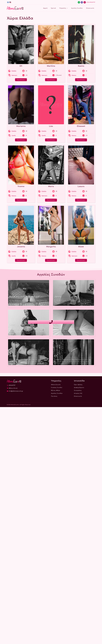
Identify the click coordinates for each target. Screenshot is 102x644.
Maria (51, 186)
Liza (51, 126)
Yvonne (21, 186)
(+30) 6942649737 (91, 2)
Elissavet (81, 126)
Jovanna (21, 247)
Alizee (81, 247)
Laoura (81, 186)
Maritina (51, 66)
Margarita (51, 247)
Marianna (21, 126)
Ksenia (81, 66)
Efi (21, 66)
